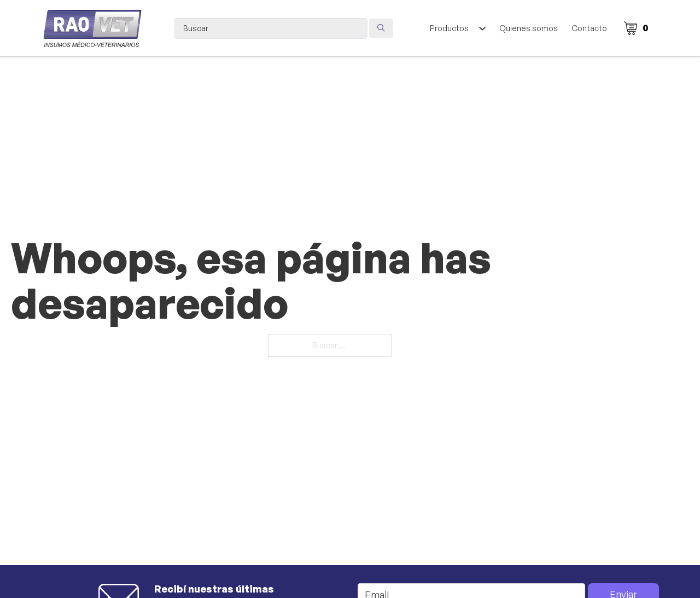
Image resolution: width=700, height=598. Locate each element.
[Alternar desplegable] (482, 28)
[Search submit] (381, 28)
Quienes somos (529, 28)
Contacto (589, 28)
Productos (449, 28)
